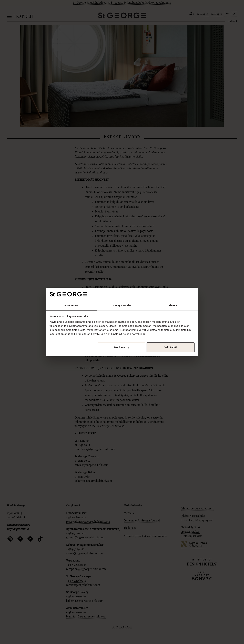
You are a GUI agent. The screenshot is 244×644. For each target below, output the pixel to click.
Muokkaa (121, 347)
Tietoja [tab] (173, 305)
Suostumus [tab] (71, 305)
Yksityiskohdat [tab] (122, 305)
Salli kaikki (171, 347)
